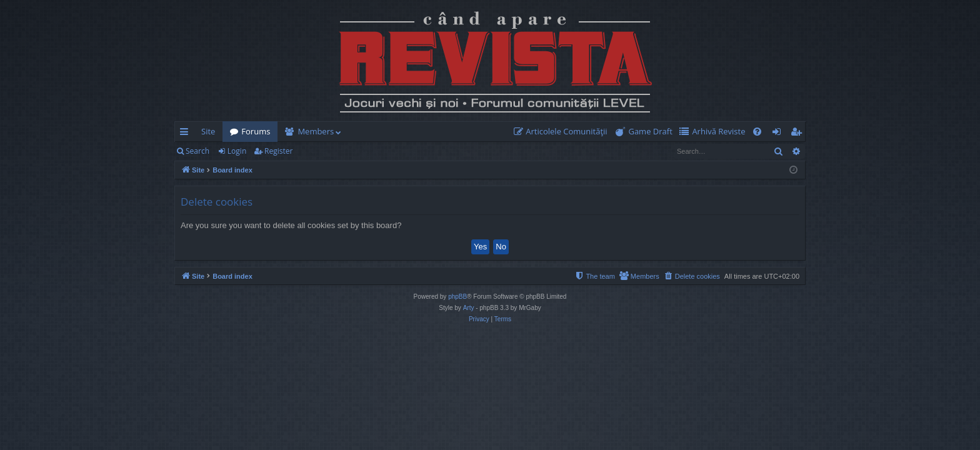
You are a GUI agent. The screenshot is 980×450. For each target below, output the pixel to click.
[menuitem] (563, 132)
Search (197, 151)
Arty (469, 308)
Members (316, 131)
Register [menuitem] (799, 134)
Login (237, 151)
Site (208, 131)
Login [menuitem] (779, 134)
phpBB (457, 297)
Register (278, 151)
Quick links (187, 134)
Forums (256, 131)
